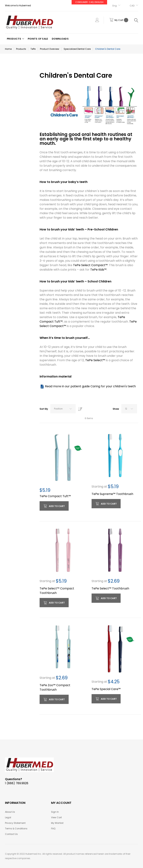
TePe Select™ (95, 360)
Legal (8, 817)
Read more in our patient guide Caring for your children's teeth (90, 386)
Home (8, 49)
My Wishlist (57, 823)
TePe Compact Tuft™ (55, 496)
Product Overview (50, 49)
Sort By (44, 409)
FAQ (53, 829)
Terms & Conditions (16, 829)
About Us (10, 812)
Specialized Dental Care (77, 49)
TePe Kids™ (98, 270)
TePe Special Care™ (106, 689)
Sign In (55, 812)
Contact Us (11, 834)
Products (21, 49)
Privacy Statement (15, 823)
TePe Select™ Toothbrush (110, 588)
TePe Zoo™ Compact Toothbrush (55, 687)
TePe (33, 49)
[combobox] (63, 409)
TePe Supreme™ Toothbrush (112, 494)
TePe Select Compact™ (90, 265)
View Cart (56, 817)
